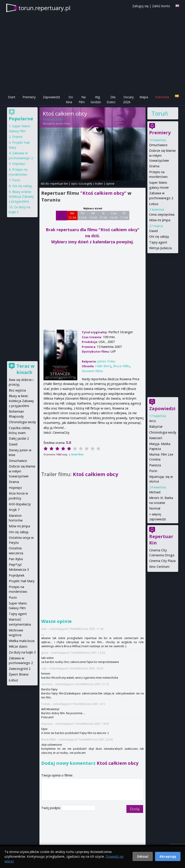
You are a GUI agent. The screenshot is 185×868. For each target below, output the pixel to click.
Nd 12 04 (72, 215)
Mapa (144, 97)
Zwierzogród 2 (20, 669)
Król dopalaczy (20, 504)
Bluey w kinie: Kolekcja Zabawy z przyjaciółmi (21, 197)
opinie (110, 183)
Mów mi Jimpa (160, 220)
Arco (153, 421)
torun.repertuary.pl (44, 8)
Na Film (82, 100)
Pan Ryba (16, 559)
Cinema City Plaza (162, 561)
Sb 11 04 (61, 215)
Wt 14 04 (93, 215)
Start (12, 97)
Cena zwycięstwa (162, 214)
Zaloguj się (140, 6)
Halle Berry (103, 366)
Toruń (160, 113)
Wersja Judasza (160, 248)
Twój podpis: (51, 808)
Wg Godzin (96, 100)
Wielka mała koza (22, 641)
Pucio (153, 471)
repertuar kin (59, 183)
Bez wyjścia (17, 390)
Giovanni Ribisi (92, 371)
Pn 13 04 (83, 215)
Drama (154, 166)
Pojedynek (17, 575)
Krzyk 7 (14, 510)
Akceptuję (168, 856)
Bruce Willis (121, 366)
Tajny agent (158, 242)
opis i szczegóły (82, 183)
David (153, 231)
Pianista (155, 465)
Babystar (156, 426)
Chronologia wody (163, 432)
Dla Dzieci (111, 100)
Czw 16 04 (114, 215)
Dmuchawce (158, 145)
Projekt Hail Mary (22, 581)
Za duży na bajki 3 (22, 652)
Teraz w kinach (25, 369)
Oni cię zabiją (159, 236)
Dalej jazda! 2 (19, 438)
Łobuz (154, 204)
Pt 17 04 (124, 215)
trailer (99, 183)
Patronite (162, 97)
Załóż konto (161, 6)
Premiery (29, 97)
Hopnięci (19, 164)
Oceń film (77, 454)
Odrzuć (143, 856)
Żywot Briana (19, 674)
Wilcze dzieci (18, 646)
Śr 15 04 (103, 215)
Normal (155, 508)
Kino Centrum (159, 567)
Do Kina (69, 100)
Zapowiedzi (51, 97)
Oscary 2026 (128, 100)
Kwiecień (156, 438)
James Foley (63, 124)
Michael (155, 492)
